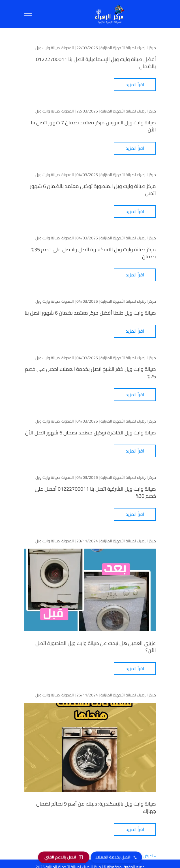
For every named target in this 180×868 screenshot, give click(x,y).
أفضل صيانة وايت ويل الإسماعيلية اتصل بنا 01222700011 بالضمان (96, 63)
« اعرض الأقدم (144, 856)
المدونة (68, 48)
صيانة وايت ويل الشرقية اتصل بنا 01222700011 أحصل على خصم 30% (95, 492)
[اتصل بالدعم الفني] (64, 857)
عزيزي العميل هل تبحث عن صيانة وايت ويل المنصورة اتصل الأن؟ (96, 647)
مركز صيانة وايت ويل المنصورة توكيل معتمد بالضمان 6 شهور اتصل (93, 190)
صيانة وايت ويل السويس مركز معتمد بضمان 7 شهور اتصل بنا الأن (93, 126)
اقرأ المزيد (135, 85)
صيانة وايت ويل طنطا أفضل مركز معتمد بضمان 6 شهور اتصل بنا (90, 313)
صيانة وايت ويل (48, 48)
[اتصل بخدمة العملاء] (116, 857)
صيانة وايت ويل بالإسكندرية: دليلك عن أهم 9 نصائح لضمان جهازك (96, 807)
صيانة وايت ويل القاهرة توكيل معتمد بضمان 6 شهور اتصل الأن (91, 433)
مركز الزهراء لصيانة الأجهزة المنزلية (128, 48)
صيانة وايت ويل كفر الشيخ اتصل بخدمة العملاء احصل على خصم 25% (90, 373)
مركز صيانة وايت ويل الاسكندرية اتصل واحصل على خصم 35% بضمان (94, 253)
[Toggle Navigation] (28, 14)
